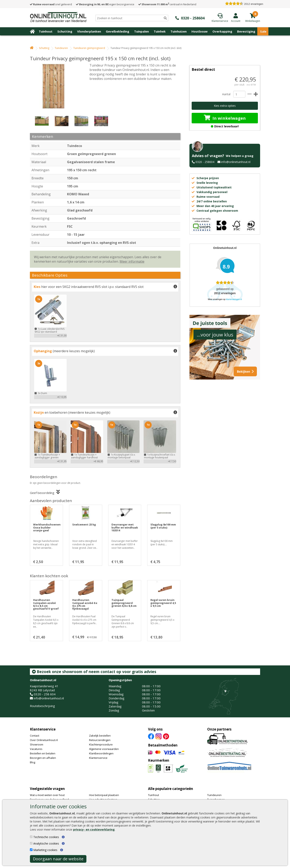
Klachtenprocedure (101, 744)
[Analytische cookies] (31, 843)
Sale (263, 31)
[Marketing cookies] (31, 850)
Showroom (37, 744)
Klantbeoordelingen (101, 753)
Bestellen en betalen (43, 753)
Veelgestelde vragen (47, 789)
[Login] (236, 18)
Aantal (226, 94)
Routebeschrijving (42, 706)
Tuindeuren (61, 48)
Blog (33, 762)
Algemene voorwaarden (104, 749)
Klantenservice (43, 729)
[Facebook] (151, 736)
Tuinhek (160, 31)
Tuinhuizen (179, 31)
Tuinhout (46, 31)
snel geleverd (51, 4)
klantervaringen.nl (234, 299)
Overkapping (222, 31)
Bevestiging (246, 31)
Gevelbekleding (118, 31)
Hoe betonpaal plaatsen (104, 795)
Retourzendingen (100, 740)
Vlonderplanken (89, 31)
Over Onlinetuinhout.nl (44, 740)
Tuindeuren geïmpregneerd (89, 48)
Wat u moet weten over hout (47, 795)
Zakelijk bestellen (100, 736)
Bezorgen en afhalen (43, 758)
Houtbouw (200, 31)
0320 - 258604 (205, 162)
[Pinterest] (166, 736)
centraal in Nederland (167, 4)
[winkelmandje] (253, 21)
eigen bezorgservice (105, 4)
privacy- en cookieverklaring (94, 829)
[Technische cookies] (31, 837)
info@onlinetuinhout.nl (236, 162)
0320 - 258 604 (45, 694)
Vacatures (36, 749)
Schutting (65, 31)
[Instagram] (159, 736)
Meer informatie (132, 261)
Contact (35, 736)
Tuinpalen (141, 31)
